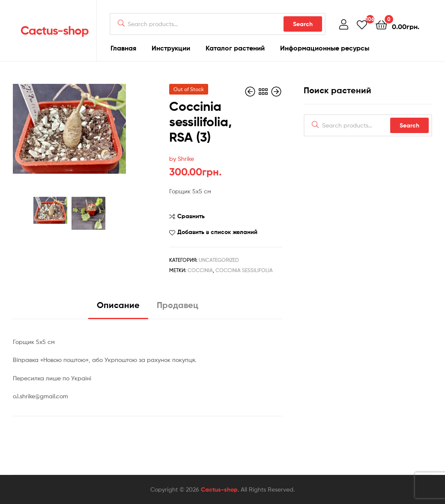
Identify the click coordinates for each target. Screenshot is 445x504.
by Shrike (182, 159)
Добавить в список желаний (217, 232)
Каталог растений (235, 48)
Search (303, 24)
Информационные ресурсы (325, 48)
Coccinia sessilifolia (244, 270)
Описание (118, 305)
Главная (123, 48)
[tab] (118, 308)
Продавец (178, 305)
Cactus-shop (55, 30)
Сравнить (191, 216)
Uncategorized (219, 260)
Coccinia (200, 270)
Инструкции (171, 48)
